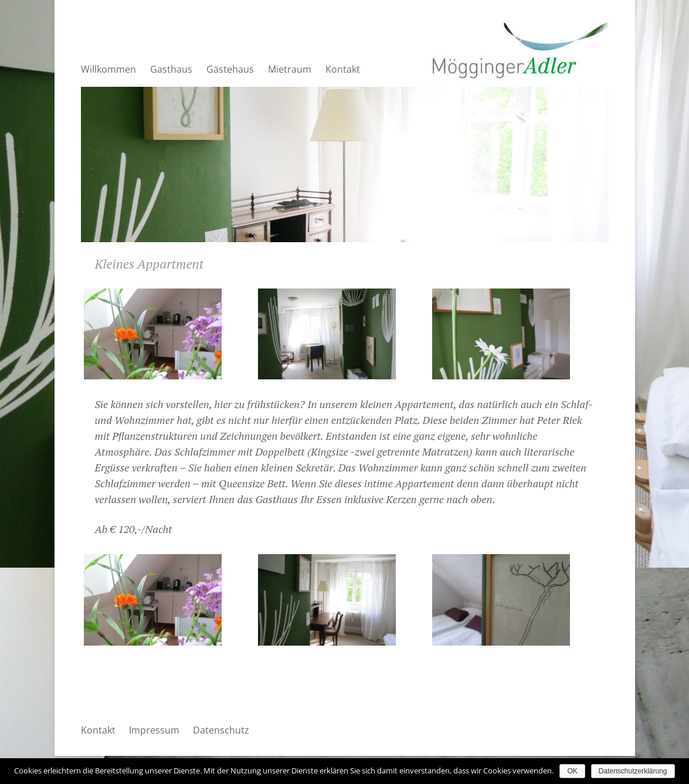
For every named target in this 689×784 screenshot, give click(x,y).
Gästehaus (230, 69)
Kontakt (343, 69)
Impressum (154, 730)
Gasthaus (171, 69)
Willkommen (108, 69)
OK (572, 771)
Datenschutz (221, 730)
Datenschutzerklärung (633, 771)
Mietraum (290, 69)
